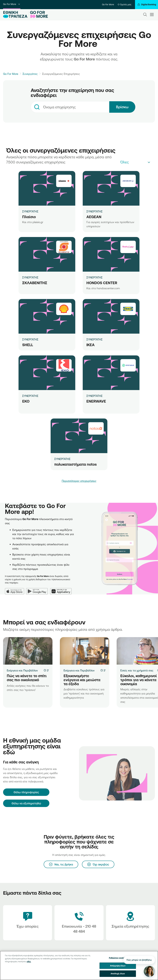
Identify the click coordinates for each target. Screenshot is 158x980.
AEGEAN (94, 217)
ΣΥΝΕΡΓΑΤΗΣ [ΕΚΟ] (30, 396)
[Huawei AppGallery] (62, 589)
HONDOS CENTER (102, 283)
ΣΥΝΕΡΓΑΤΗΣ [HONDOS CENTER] (95, 277)
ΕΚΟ (26, 401)
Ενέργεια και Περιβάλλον (22, 670)
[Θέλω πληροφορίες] (26, 792)
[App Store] (16, 589)
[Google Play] (38, 589)
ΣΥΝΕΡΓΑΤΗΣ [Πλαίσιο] (30, 211)
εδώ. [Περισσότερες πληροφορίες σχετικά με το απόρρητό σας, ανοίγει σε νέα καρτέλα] (29, 961)
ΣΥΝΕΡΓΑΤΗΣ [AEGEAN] (95, 211)
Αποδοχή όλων (118, 974)
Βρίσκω (122, 107)
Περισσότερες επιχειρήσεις (79, 481)
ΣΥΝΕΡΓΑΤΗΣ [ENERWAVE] (95, 396)
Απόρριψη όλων (118, 966)
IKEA (90, 345)
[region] (79, 965)
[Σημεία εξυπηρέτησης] (130, 923)
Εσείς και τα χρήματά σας (137, 670)
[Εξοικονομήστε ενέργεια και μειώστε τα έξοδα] (85, 651)
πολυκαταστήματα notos (76, 464)
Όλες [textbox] (125, 162)
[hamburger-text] (152, 15)
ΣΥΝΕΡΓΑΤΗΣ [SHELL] (30, 339)
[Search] (145, 15)
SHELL (28, 345)
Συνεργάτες (30, 74)
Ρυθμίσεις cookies (118, 958)
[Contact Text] (79, 923)
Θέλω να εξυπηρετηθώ (26, 803)
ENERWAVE (96, 401)
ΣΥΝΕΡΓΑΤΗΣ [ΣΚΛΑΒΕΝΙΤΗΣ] (30, 277)
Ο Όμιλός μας (125, 4)
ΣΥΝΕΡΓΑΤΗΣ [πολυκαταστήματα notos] (62, 459)
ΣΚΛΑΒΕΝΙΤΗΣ (35, 283)
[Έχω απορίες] (28, 923)
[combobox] (70, 107)
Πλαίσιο (29, 217)
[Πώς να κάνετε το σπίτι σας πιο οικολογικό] (28, 651)
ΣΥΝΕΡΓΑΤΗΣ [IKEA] (95, 339)
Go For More (12, 4)
